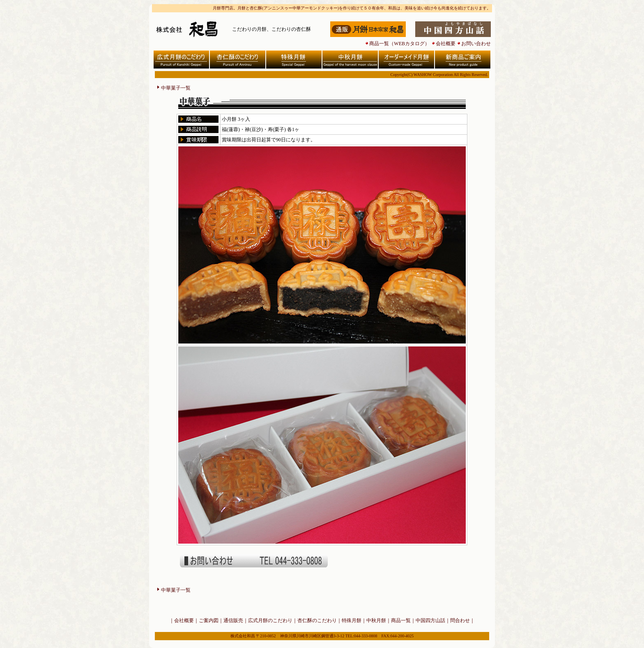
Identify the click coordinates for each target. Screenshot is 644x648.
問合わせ (460, 620)
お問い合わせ (476, 44)
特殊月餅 (352, 620)
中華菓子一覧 (176, 88)
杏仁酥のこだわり (317, 620)
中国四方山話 (430, 620)
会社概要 (446, 44)
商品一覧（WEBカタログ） (399, 44)
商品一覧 (401, 620)
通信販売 (233, 620)
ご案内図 (209, 620)
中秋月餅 (376, 620)
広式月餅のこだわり (270, 620)
